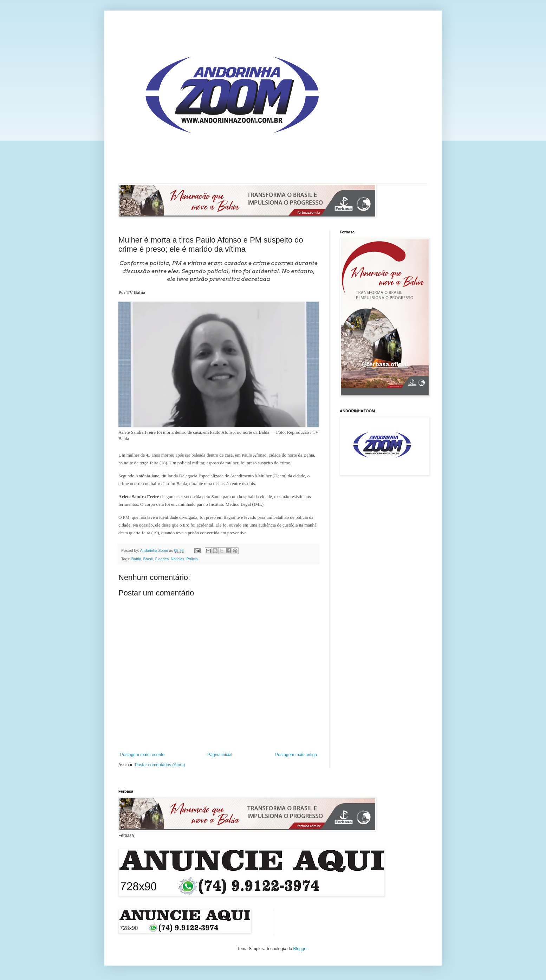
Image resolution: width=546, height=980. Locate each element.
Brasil (148, 559)
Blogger (301, 949)
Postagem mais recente (142, 755)
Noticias (177, 559)
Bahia (136, 559)
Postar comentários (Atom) (160, 765)
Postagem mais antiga (296, 755)
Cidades (162, 559)
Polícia (192, 559)
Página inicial (220, 755)
